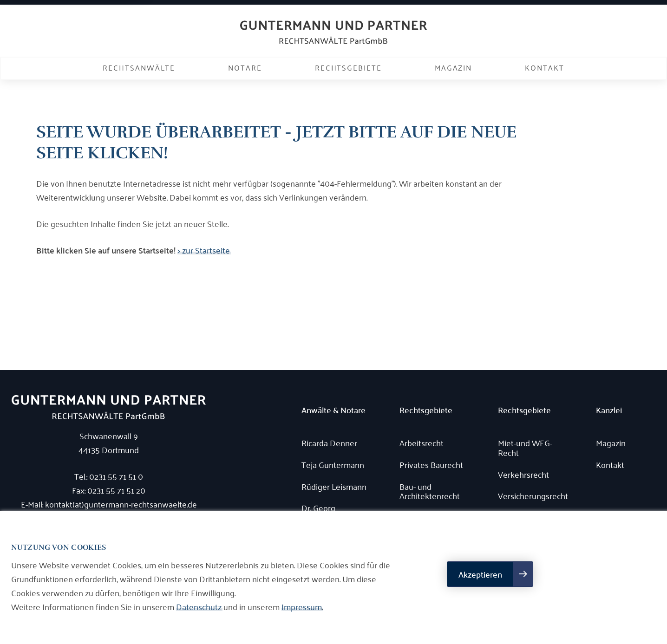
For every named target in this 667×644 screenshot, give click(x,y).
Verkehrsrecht (523, 474)
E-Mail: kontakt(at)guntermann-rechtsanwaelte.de (109, 504)
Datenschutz (199, 606)
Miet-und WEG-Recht (525, 447)
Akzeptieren (480, 574)
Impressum (302, 606)
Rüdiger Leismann (334, 486)
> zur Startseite (204, 250)
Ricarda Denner (329, 443)
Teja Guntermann (333, 465)
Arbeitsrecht (422, 443)
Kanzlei (609, 410)
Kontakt (544, 67)
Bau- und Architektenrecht (430, 491)
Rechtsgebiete (348, 67)
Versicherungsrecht (533, 496)
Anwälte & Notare (333, 410)
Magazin (453, 67)
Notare (245, 67)
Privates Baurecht (431, 465)
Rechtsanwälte (139, 67)
